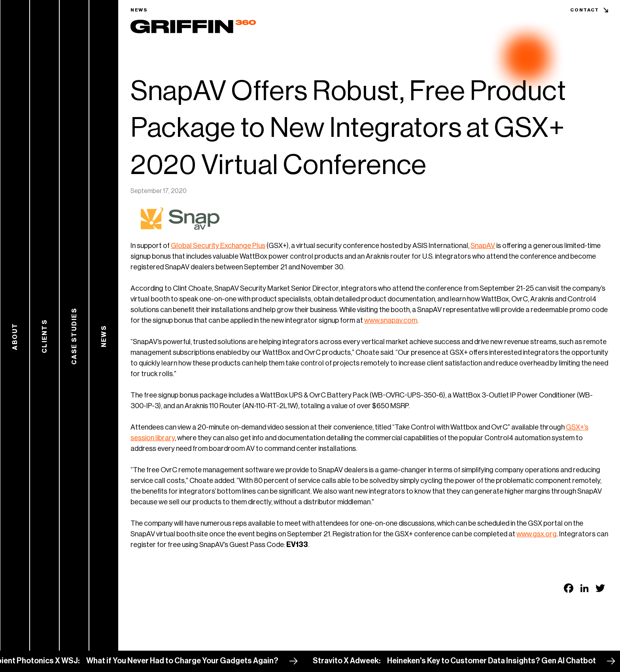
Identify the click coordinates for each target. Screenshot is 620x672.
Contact (585, 10)
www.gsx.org (537, 534)
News (139, 10)
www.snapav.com (391, 320)
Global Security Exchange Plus (218, 246)
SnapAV (483, 246)
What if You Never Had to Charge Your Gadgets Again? (190, 661)
